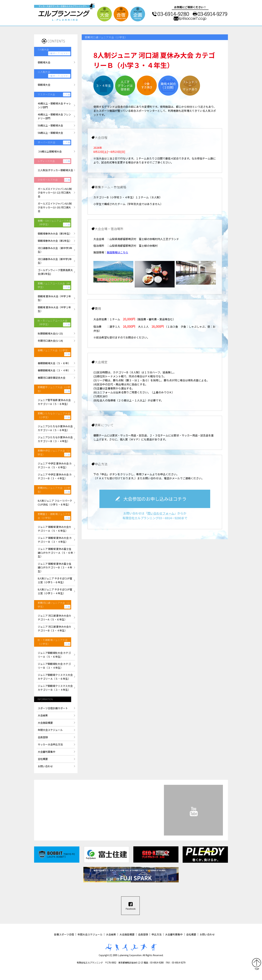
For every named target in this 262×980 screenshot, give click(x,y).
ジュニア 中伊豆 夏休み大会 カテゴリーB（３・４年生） (55, 476)
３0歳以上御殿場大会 (50, 151)
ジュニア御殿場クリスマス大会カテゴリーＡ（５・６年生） (55, 677)
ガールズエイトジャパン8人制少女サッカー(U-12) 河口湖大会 (55, 193)
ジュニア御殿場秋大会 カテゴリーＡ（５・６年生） (54, 655)
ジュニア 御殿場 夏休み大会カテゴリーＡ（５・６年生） (54, 529)
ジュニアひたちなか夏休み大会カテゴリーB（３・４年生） (55, 439)
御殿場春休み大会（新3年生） (55, 233)
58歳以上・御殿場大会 (50, 133)
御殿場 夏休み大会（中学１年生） (54, 309)
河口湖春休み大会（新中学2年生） (55, 261)
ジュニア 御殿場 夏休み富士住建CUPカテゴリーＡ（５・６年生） (55, 553)
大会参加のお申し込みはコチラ (155, 499)
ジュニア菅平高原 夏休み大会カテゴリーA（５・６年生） (54, 402)
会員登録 (43, 737)
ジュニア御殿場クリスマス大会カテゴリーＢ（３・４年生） (55, 688)
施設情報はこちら (117, 252)
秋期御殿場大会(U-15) (50, 333)
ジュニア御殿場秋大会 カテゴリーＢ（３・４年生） (54, 666)
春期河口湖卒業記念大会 (52, 378)
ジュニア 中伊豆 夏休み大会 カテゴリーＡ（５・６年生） (55, 465)
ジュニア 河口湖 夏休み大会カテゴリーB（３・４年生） (54, 628)
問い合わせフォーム (161, 513)
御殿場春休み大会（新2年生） (55, 241)
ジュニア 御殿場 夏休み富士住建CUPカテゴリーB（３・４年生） (55, 567)
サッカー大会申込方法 (50, 744)
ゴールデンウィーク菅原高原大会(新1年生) (55, 272)
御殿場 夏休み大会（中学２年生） (54, 298)
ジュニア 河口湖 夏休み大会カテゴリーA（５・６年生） (54, 617)
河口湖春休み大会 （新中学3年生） (55, 250)
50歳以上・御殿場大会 (50, 125)
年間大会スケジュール (50, 730)
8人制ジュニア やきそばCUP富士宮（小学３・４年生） (55, 591)
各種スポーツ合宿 (64, 934)
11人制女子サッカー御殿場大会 (55, 170)
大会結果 (43, 715)
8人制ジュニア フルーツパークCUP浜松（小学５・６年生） (55, 503)
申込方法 (157, 934)
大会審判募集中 (47, 752)
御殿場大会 (44, 62)
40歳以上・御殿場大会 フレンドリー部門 (54, 116)
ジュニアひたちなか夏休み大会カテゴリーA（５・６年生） (55, 428)
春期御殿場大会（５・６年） (54, 363)
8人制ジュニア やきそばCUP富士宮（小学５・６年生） (55, 580)
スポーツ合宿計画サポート (53, 708)
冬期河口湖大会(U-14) (50, 341)
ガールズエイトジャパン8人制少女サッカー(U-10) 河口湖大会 (55, 207)
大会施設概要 (45, 723)
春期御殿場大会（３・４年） (54, 370)
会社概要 (43, 759)
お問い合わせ (45, 766)
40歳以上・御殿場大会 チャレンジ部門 (54, 105)
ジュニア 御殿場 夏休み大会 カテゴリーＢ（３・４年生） (55, 540)
